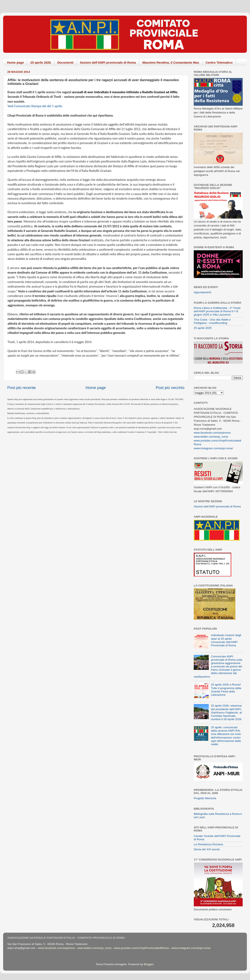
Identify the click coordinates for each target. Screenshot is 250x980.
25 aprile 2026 (41, 62)
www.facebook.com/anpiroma (212, 433)
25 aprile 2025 (203, 328)
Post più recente (22, 388)
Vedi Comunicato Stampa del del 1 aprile (35, 106)
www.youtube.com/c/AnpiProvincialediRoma (141, 948)
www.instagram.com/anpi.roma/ (213, 448)
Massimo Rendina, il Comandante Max (171, 62)
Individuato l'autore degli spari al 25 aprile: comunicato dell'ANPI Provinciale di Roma (226, 640)
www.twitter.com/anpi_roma (211, 437)
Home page (16, 62)
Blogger (149, 964)
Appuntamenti (202, 292)
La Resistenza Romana (208, 844)
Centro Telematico (219, 62)
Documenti (65, 62)
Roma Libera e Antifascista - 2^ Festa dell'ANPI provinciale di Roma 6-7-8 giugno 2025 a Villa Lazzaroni (217, 311)
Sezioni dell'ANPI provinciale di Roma (108, 62)
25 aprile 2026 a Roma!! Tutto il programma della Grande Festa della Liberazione (226, 690)
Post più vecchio (170, 388)
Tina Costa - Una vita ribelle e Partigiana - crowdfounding (212, 321)
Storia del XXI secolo (207, 849)
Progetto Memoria (205, 798)
